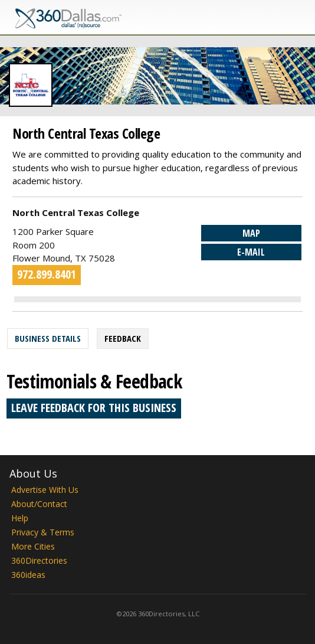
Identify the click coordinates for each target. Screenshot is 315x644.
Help (20, 518)
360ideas (28, 575)
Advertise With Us (45, 490)
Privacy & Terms (43, 532)
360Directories (39, 560)
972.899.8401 (47, 274)
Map (251, 233)
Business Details (48, 338)
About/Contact (39, 504)
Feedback (123, 338)
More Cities (33, 546)
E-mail (251, 252)
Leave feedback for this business (94, 408)
